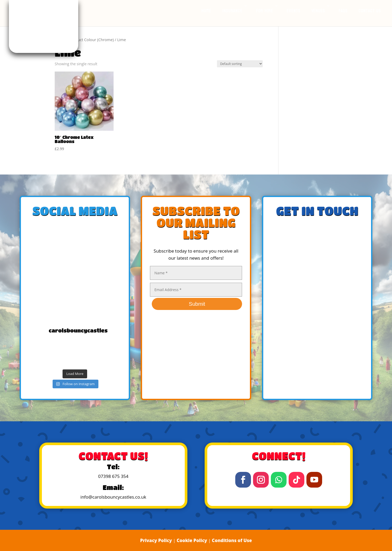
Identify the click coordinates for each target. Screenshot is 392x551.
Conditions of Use (232, 540)
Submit (197, 304)
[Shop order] (240, 64)
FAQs (343, 11)
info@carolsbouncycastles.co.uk (113, 497)
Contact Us (370, 11)
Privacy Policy (156, 540)
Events (294, 11)
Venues (318, 11)
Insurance (232, 11)
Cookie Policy (192, 540)
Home (206, 11)
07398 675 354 (113, 476)
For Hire (265, 11)
